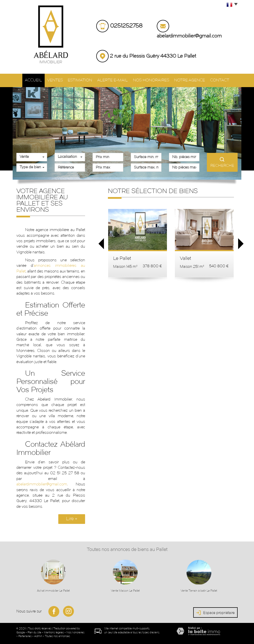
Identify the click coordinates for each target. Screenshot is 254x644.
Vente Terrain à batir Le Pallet (199, 590)
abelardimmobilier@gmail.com (189, 36)
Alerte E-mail (113, 80)
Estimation (79, 80)
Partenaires (25, 636)
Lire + (72, 518)
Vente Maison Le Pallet (125, 590)
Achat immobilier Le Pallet (53, 590)
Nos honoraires (153, 80)
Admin (38, 636)
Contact (224, 80)
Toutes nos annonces (57, 636)
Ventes (52, 80)
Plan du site (34, 632)
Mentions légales (54, 632)
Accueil (29, 80)
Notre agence (192, 80)
